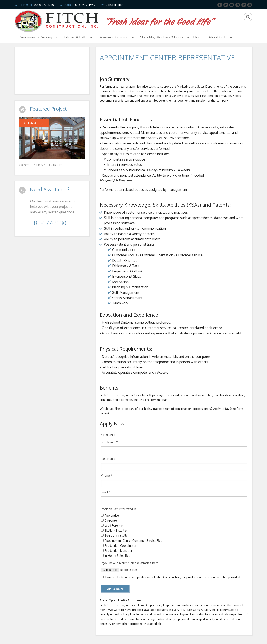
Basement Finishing (113, 37)
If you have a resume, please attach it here (130, 563)
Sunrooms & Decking (36, 37)
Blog (197, 37)
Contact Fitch (114, 5)
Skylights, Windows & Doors (162, 37)
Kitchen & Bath (75, 37)
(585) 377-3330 (44, 5)
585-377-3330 (48, 223)
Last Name (109, 459)
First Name (109, 442)
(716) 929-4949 (85, 5)
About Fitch (218, 37)
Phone (107, 475)
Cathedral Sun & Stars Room (41, 165)
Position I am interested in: (119, 509)
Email (106, 492)
